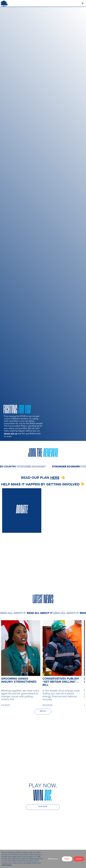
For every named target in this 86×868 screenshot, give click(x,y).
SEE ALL (43, 711)
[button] (83, 3)
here (55, 478)
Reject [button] (67, 859)
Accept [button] (79, 859)
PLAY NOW (43, 806)
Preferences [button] (53, 859)
